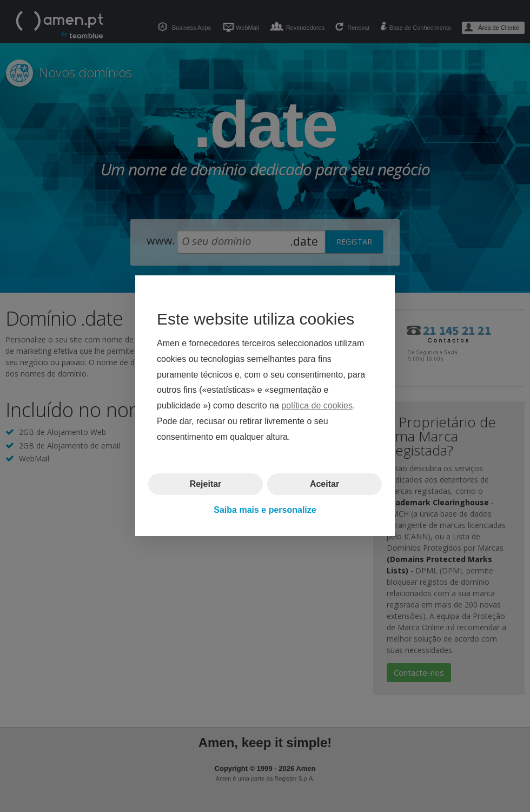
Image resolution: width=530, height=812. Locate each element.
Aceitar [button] (324, 484)
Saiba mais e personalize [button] (265, 510)
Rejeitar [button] (206, 484)
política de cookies (317, 406)
